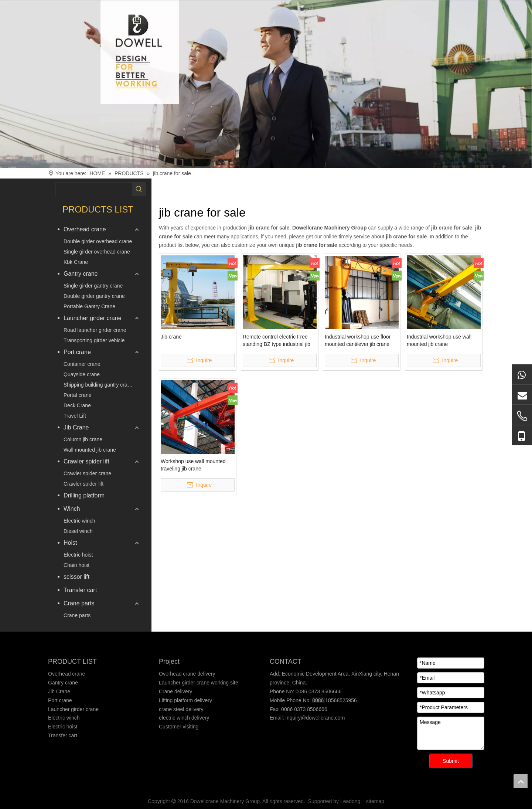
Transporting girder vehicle (94, 340)
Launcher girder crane (93, 318)
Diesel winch (78, 531)
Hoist (70, 543)
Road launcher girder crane (95, 330)
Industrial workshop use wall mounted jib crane (439, 340)
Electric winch (79, 521)
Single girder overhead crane (97, 252)
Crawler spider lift (86, 461)
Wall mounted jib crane (90, 450)
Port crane (77, 352)
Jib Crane (76, 427)
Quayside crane (82, 374)
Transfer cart (80, 590)
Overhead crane (85, 229)
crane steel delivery (181, 709)
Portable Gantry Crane (89, 306)
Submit (451, 761)
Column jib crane (83, 439)
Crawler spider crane (87, 473)
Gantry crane (81, 274)
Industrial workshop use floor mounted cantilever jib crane (358, 340)
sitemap (375, 801)
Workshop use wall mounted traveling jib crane (193, 465)
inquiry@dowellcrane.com (314, 718)
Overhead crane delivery (187, 674)
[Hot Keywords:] (139, 189)
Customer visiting (179, 727)
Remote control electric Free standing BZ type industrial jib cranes (277, 341)
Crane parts (79, 603)
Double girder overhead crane (98, 241)
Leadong (350, 801)
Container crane (82, 364)
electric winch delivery (184, 718)
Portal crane (77, 395)
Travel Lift (75, 416)
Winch (72, 509)
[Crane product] (266, 84)
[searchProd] (94, 189)
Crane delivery (175, 691)
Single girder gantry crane (93, 286)
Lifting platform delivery (185, 700)
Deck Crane (77, 405)
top (521, 781)
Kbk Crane (76, 262)
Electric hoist (78, 555)
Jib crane (171, 337)
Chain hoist (76, 565)
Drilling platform (84, 495)
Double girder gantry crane (94, 296)
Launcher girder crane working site (199, 683)
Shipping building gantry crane (98, 385)
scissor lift (76, 577)
